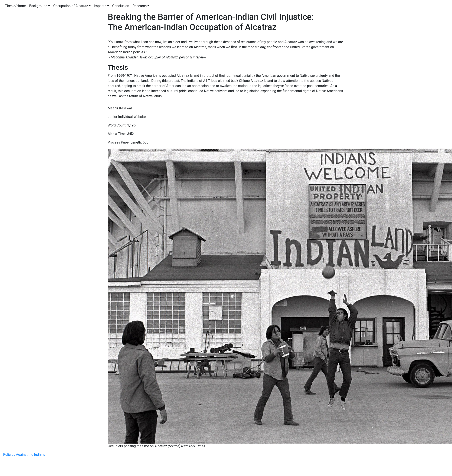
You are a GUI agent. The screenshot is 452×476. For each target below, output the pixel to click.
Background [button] (38, 6)
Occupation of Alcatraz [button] (71, 6)
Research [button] (140, 6)
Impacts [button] (100, 6)
